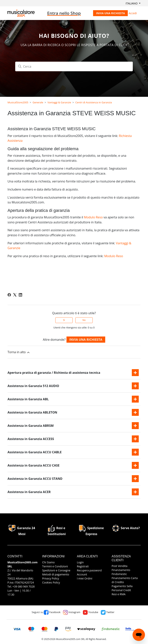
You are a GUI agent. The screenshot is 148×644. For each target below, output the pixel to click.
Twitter (108, 612)
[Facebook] (9, 295)
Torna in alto (19, 352)
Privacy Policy (51, 578)
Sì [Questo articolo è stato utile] (64, 320)
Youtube (90, 612)
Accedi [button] (133, 13)
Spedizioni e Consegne (56, 570)
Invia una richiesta (110, 13)
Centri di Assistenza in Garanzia (94, 102)
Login (80, 562)
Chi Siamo (48, 562)
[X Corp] (15, 295)
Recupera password (89, 570)
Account (82, 574)
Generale (38, 102)
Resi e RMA (119, 594)
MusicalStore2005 (18, 102)
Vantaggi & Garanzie (59, 102)
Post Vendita (119, 566)
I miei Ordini (85, 578)
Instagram (72, 612)
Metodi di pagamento (56, 574)
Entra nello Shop (64, 13)
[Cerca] (74, 66)
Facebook (52, 612)
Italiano (132, 3)
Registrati (83, 566)
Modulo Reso (93, 217)
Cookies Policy (51, 582)
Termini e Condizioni (55, 566)
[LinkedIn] (20, 295)
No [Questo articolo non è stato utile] (84, 320)
